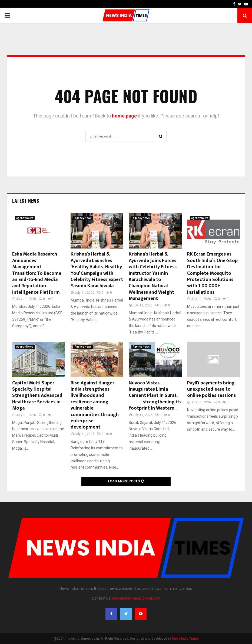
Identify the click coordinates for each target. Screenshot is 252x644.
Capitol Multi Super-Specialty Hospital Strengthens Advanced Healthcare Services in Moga (37, 396)
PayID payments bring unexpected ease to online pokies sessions (211, 389)
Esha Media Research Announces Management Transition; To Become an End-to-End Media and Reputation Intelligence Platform (37, 273)
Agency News (25, 218)
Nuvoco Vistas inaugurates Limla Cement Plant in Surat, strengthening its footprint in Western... (155, 396)
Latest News (26, 201)
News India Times (185, 639)
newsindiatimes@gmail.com (136, 598)
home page (124, 116)
